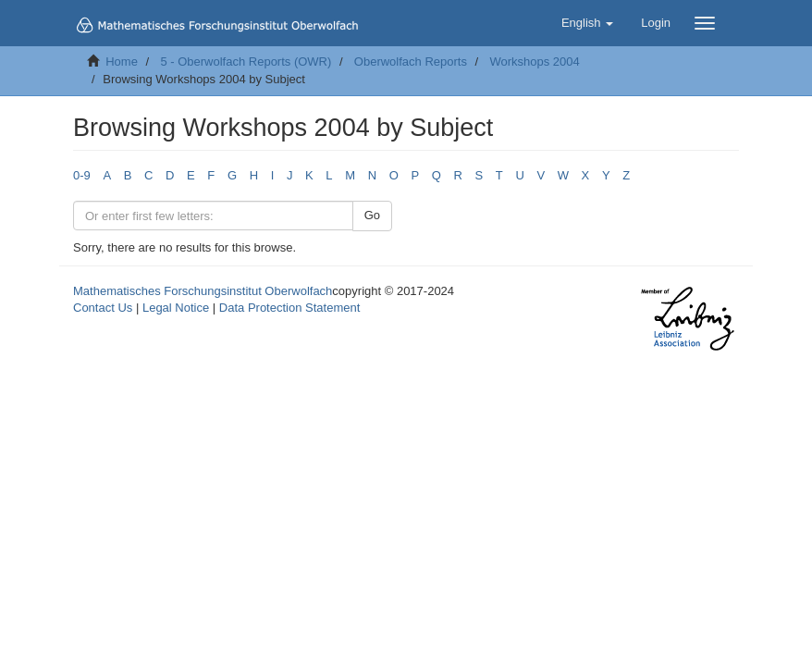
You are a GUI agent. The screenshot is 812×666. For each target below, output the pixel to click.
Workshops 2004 (534, 62)
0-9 (82, 175)
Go (372, 215)
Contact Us (103, 308)
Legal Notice (176, 308)
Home (122, 62)
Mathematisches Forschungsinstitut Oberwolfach (203, 291)
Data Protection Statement (289, 308)
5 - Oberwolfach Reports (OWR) (246, 62)
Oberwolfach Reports (411, 62)
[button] (587, 23)
